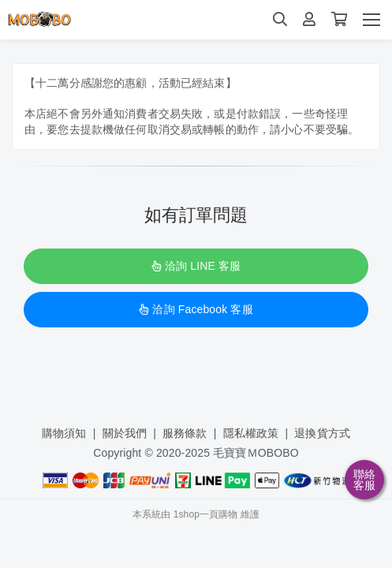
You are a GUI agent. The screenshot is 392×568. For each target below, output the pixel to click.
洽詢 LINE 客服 (196, 266)
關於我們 (125, 433)
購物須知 (64, 433)
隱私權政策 (251, 433)
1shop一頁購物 (206, 514)
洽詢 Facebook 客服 (196, 309)
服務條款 (185, 433)
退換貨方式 (322, 433)
